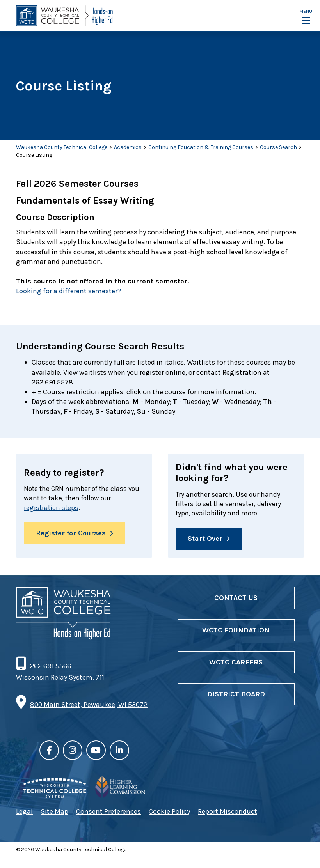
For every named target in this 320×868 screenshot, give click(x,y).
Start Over (205, 540)
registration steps (52, 508)
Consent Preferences (108, 812)
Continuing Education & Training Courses (201, 147)
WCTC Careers (236, 663)
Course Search (278, 147)
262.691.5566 (50, 667)
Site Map (54, 812)
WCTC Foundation (236, 631)
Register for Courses (71, 534)
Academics (128, 147)
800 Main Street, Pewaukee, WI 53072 (89, 706)
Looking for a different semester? (68, 291)
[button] (306, 16)
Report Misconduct (228, 812)
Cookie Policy (169, 812)
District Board (236, 695)
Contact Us (236, 599)
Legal (24, 812)
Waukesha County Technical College (62, 147)
